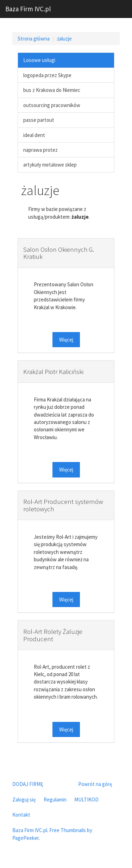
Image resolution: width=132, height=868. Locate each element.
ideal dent (34, 135)
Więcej (66, 340)
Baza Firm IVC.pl (28, 9)
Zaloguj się (24, 800)
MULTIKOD (86, 800)
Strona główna (34, 39)
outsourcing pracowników (52, 105)
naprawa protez (40, 150)
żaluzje (64, 39)
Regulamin (55, 800)
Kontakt (21, 815)
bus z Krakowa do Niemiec (52, 90)
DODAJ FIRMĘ (28, 784)
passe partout (39, 120)
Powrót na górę (95, 784)
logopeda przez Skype (47, 75)
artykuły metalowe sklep (50, 165)
